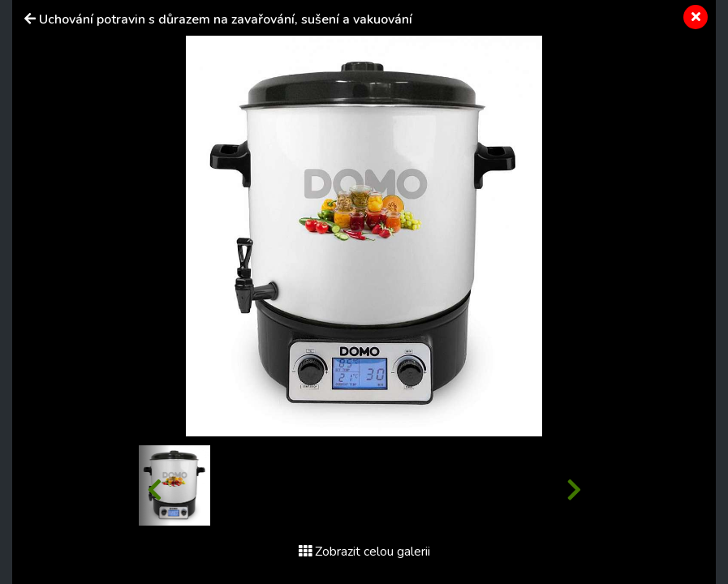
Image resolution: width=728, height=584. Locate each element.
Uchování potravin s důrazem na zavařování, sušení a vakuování (226, 19)
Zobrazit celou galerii (364, 552)
